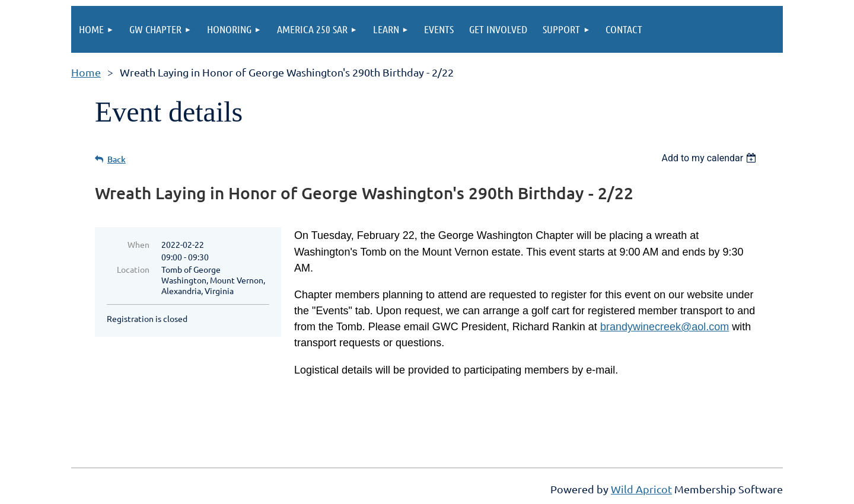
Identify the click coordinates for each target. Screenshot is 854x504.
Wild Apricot (641, 489)
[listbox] (710, 158)
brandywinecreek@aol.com (665, 327)
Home (86, 72)
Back (117, 159)
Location (133, 269)
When (138, 244)
